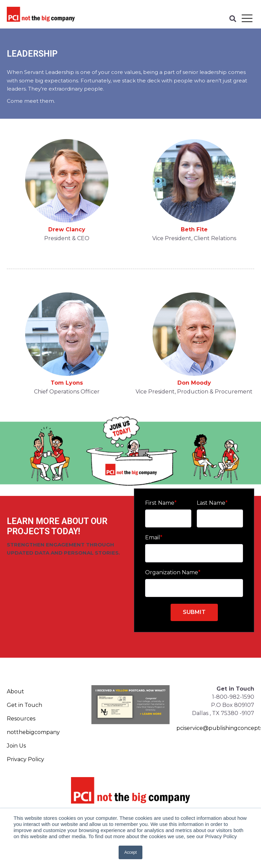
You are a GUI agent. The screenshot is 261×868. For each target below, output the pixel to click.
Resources (21, 719)
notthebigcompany (33, 732)
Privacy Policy (25, 759)
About (15, 691)
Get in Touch (24, 705)
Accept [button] (131, 852)
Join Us (16, 746)
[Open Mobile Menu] (247, 19)
